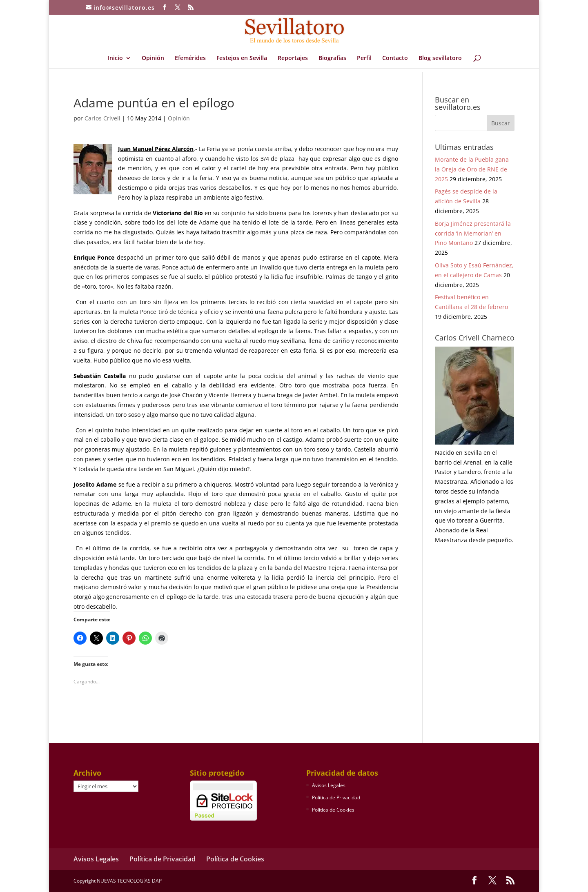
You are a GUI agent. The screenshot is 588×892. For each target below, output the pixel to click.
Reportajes (293, 58)
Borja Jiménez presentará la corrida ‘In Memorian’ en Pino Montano (473, 233)
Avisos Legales (329, 785)
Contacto (395, 58)
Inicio (115, 58)
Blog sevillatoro (440, 58)
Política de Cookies (333, 810)
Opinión (153, 58)
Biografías (332, 58)
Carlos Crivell (102, 118)
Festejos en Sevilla (242, 58)
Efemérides (190, 58)
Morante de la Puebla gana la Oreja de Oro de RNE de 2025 (472, 169)
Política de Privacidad (336, 797)
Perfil (364, 58)
